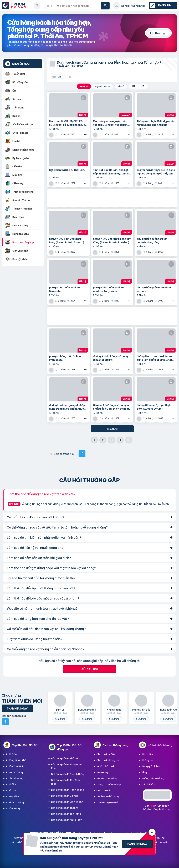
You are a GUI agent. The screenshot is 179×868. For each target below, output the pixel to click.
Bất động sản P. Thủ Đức (65, 758)
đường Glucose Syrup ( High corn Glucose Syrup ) (154, 407)
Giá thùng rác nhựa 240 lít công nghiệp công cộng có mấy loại (156, 172)
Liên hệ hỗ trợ (149, 784)
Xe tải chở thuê (105, 766)
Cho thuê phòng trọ (108, 760)
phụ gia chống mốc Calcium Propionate (66, 358)
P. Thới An (12, 784)
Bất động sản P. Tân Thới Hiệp (65, 782)
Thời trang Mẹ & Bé (107, 802)
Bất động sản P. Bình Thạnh (67, 802)
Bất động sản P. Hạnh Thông (68, 790)
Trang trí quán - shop (109, 784)
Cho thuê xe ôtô (106, 754)
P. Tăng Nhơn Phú (16, 760)
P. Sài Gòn (12, 790)
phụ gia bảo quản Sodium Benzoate (64, 289)
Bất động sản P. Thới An (65, 808)
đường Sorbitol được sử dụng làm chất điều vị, (110, 358)
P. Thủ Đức (12, 754)
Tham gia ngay (17, 708)
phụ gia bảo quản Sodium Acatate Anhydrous (108, 289)
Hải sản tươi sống (107, 778)
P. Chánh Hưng (15, 778)
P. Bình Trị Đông (15, 802)
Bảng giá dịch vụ (151, 766)
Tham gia (161, 33)
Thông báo (148, 760)
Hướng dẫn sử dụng (153, 778)
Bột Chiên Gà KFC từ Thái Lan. (67, 170)
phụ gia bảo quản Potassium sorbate (154, 289)
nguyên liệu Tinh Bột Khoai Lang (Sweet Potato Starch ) (67, 240)
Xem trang (60, 719)
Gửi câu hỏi (90, 669)
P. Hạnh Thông (14, 772)
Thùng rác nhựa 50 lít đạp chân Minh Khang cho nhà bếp (156, 123)
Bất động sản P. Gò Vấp (65, 796)
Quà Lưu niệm (104, 790)
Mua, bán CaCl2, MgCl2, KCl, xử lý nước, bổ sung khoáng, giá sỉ (68, 123)
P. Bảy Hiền (12, 796)
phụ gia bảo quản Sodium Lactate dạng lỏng (152, 240)
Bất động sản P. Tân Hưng (66, 814)
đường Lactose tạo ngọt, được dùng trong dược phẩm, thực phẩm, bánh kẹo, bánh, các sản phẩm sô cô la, (68, 407)
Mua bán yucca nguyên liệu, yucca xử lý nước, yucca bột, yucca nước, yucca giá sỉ (111, 123)
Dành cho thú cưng (108, 796)
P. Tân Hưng (13, 808)
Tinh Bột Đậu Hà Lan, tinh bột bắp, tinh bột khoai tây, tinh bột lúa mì (112, 172)
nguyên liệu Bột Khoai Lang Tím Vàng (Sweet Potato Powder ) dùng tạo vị (112, 240)
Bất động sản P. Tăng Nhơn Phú (67, 766)
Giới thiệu (147, 754)
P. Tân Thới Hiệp (15, 766)
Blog (144, 772)
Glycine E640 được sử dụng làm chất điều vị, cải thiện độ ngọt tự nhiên (112, 407)
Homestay (102, 772)
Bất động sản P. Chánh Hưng (68, 774)
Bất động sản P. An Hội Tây (67, 820)
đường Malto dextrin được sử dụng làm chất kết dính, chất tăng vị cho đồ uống (154, 358)
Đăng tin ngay (137, 844)
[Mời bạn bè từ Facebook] (5, 722)
